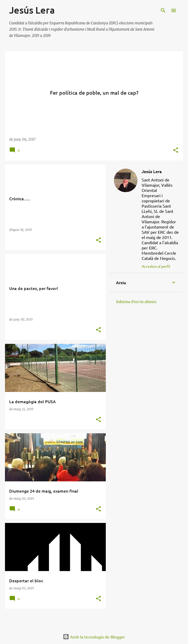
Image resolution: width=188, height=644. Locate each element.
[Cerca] (163, 10)
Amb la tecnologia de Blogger (94, 637)
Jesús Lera (152, 171)
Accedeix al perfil (156, 266)
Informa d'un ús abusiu (136, 302)
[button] (176, 150)
